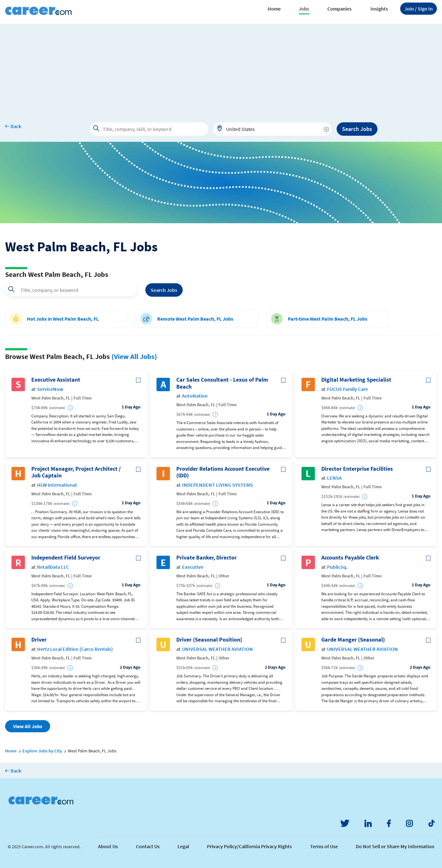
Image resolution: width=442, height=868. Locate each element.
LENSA (334, 478)
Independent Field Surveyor (66, 558)
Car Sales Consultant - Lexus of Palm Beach (222, 383)
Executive (193, 567)
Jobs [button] (304, 9)
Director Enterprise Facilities (357, 469)
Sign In (419, 9)
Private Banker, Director (206, 558)
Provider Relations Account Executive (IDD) (223, 472)
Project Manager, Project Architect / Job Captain (76, 472)
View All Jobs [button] (28, 726)
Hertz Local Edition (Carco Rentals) (75, 649)
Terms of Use (324, 846)
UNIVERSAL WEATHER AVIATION (217, 649)
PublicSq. (337, 567)
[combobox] (272, 129)
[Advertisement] (221, 68)
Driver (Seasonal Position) (209, 640)
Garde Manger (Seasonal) (353, 640)
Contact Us (148, 846)
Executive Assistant (56, 380)
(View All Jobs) (134, 356)
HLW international (57, 485)
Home (274, 9)
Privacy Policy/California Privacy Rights (249, 846)
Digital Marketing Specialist (356, 380)
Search (164, 290)
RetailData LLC (53, 567)
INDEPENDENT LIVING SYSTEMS (217, 485)
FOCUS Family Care (347, 389)
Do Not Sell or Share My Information (395, 846)
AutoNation (195, 396)
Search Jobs (357, 129)
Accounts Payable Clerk (350, 558)
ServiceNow (50, 389)
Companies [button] (339, 9)
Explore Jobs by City (42, 751)
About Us (108, 846)
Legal (183, 846)
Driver (39, 640)
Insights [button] (379, 9)
